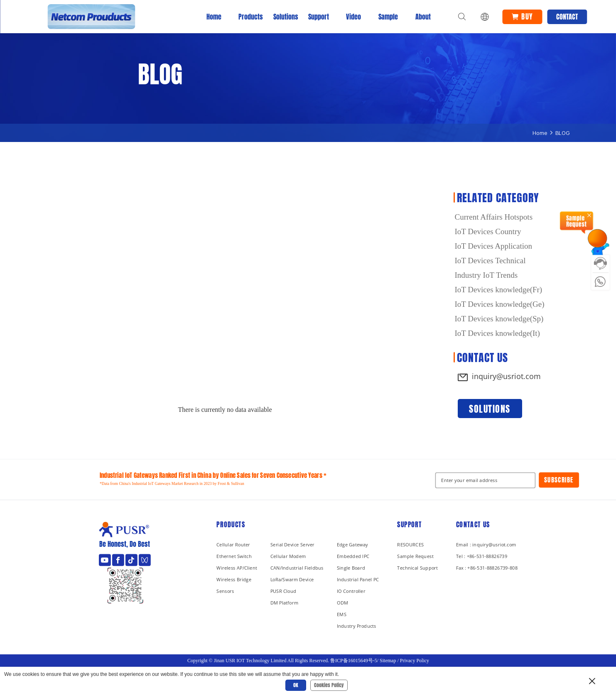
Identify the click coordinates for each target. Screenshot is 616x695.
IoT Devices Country (488, 231)
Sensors (225, 591)
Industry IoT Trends (486, 275)
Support (319, 17)
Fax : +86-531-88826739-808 (487, 568)
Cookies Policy (329, 685)
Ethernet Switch (234, 556)
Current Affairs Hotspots (494, 217)
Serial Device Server (292, 544)
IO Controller (351, 591)
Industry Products (356, 626)
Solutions (284, 17)
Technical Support (417, 568)
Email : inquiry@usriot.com (486, 544)
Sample (388, 17)
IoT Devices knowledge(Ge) (500, 304)
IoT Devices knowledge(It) (497, 333)
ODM (342, 603)
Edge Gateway (352, 544)
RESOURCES (410, 544)
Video (353, 17)
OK (296, 685)
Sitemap (388, 661)
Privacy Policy (414, 661)
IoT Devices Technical (490, 261)
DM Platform (284, 603)
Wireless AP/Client (237, 568)
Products (249, 17)
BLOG (563, 133)
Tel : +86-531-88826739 (482, 556)
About (423, 17)
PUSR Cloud (283, 591)
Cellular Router (233, 544)
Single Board (351, 568)
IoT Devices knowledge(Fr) (499, 290)
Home (214, 17)
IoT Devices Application (493, 246)
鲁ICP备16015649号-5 (354, 661)
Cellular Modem (288, 556)
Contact (567, 17)
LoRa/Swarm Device (292, 579)
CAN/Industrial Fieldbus (297, 568)
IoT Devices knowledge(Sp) (499, 319)
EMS (341, 614)
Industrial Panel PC (358, 579)
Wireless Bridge (234, 579)
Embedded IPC (353, 556)
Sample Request (415, 556)
